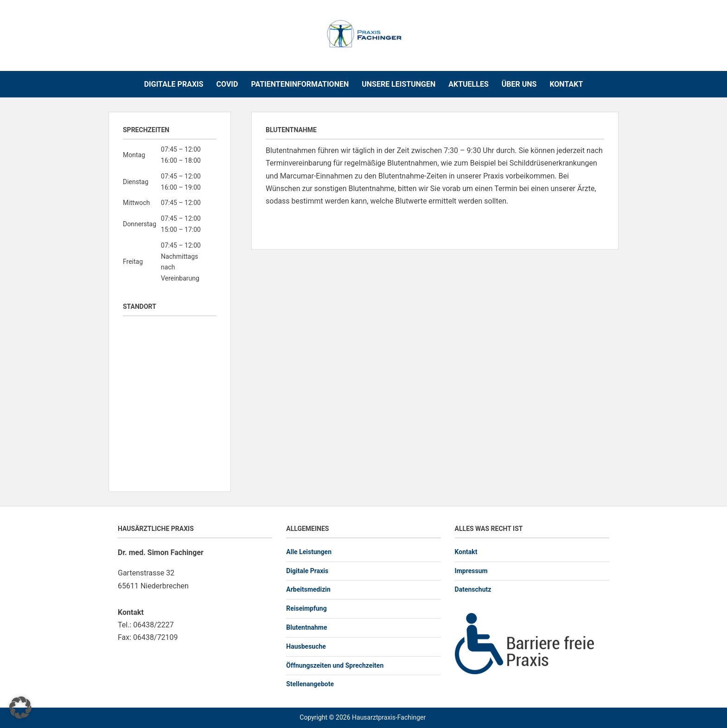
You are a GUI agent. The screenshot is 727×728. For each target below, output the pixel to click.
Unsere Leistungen (399, 84)
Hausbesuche (306, 646)
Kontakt (566, 84)
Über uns (519, 84)
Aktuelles (469, 84)
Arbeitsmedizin (308, 589)
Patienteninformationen (300, 84)
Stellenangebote (310, 684)
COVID (227, 84)
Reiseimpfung (306, 608)
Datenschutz (473, 589)
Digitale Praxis (174, 84)
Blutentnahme (306, 627)
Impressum (471, 571)
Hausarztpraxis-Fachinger (389, 717)
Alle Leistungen (309, 552)
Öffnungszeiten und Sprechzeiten (335, 665)
